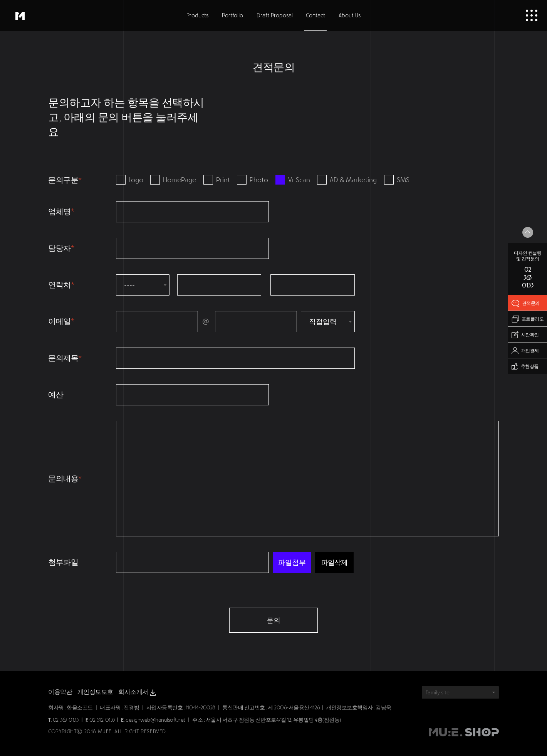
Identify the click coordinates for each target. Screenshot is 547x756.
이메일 (61, 321)
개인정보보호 (95, 692)
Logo (130, 180)
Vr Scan (293, 180)
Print (217, 180)
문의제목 (65, 358)
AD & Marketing (347, 180)
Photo (253, 180)
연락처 (61, 285)
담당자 (61, 248)
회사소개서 (138, 693)
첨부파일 (63, 562)
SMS (397, 180)
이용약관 (60, 692)
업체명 (61, 212)
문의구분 (65, 180)
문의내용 (65, 479)
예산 (56, 395)
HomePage (173, 180)
